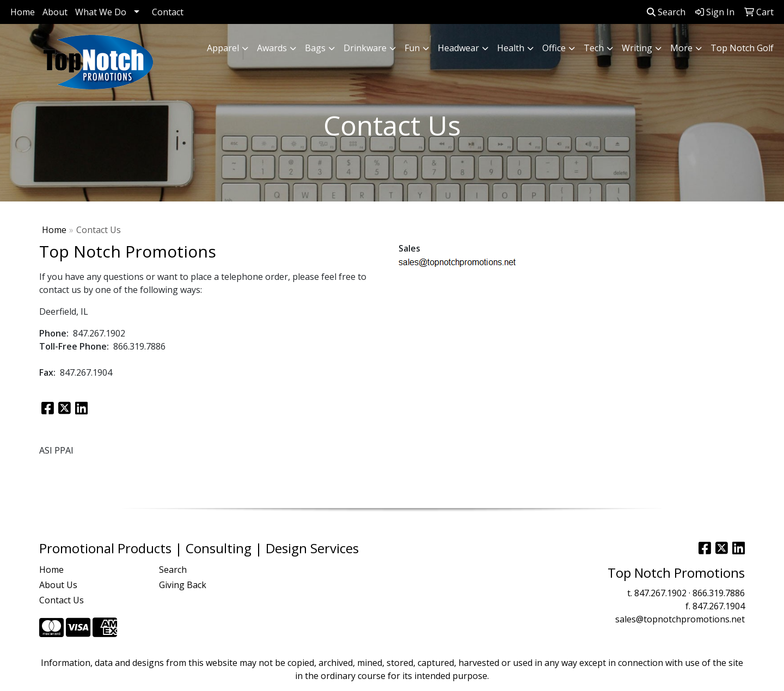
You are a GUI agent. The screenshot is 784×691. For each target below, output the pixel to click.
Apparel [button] (223, 48)
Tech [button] (594, 48)
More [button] (681, 48)
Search (666, 12)
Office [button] (554, 48)
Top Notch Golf (742, 48)
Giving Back (183, 585)
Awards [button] (272, 48)
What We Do (101, 12)
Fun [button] (412, 48)
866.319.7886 (719, 593)
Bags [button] (315, 48)
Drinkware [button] (365, 48)
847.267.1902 (660, 593)
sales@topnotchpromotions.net (680, 619)
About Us (58, 585)
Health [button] (511, 48)
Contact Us (62, 600)
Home (23, 12)
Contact (168, 12)
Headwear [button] (458, 48)
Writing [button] (637, 48)
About (55, 12)
